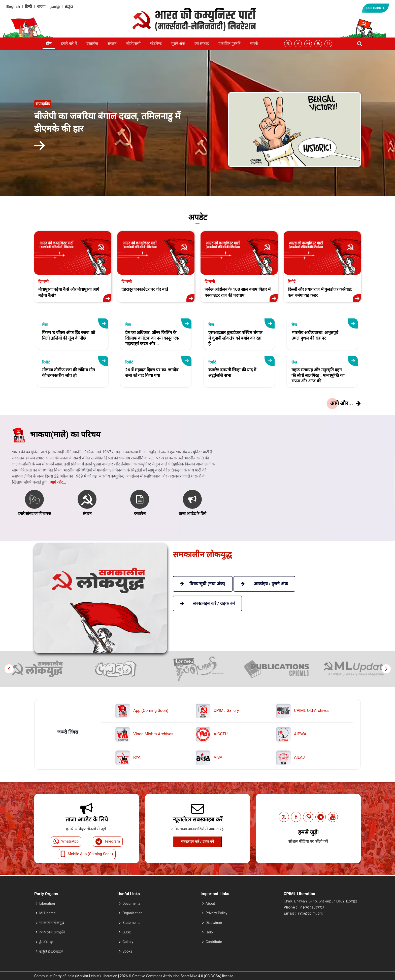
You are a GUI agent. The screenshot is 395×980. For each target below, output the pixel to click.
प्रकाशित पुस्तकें (229, 44)
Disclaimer (214, 923)
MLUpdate (47, 913)
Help (209, 932)
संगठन (112, 44)
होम (49, 44)
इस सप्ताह (202, 44)
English (13, 6)
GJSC (127, 932)
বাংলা (41, 6)
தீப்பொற (46, 942)
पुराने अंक (178, 44)
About (210, 903)
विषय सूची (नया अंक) (203, 584)
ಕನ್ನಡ (69, 6)
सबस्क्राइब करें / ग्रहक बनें (197, 842)
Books (127, 951)
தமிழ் (55, 6)
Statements (131, 923)
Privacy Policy (216, 913)
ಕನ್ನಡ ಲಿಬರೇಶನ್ (51, 951)
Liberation (47, 903)
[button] (386, 669)
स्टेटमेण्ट (156, 44)
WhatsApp (66, 842)
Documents (131, 903)
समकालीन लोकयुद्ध (52, 923)
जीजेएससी (133, 44)
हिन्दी (28, 6)
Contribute (214, 942)
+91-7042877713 (311, 907)
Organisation (132, 913)
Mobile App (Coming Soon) (87, 854)
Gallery (128, 942)
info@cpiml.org (310, 913)
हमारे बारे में (69, 44)
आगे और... (58, 504)
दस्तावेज (92, 44)
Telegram (108, 842)
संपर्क (254, 44)
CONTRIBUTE (375, 8)
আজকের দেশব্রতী (52, 932)
